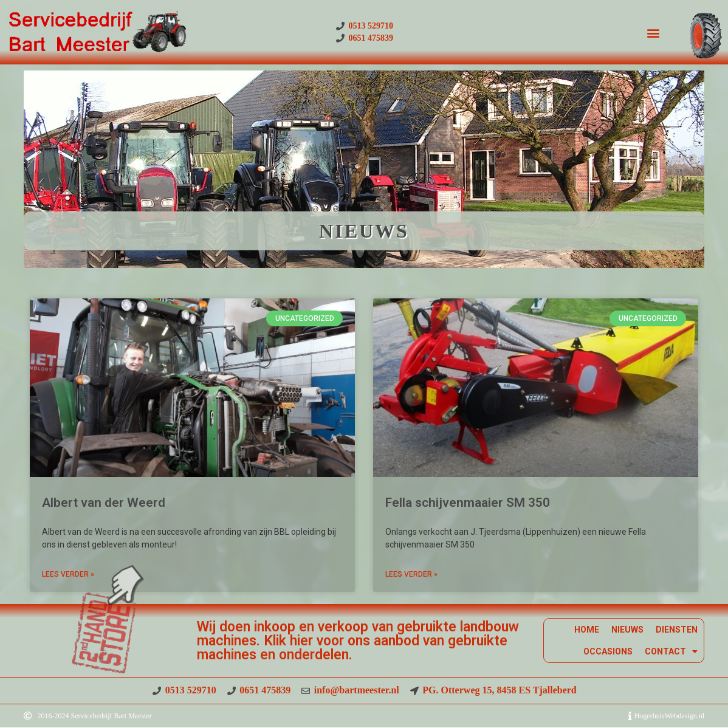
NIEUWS (627, 630)
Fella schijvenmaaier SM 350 (468, 503)
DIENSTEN (677, 630)
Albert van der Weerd (104, 503)
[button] (653, 33)
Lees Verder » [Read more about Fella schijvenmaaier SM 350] (411, 574)
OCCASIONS (608, 651)
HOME (587, 630)
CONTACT (671, 651)
